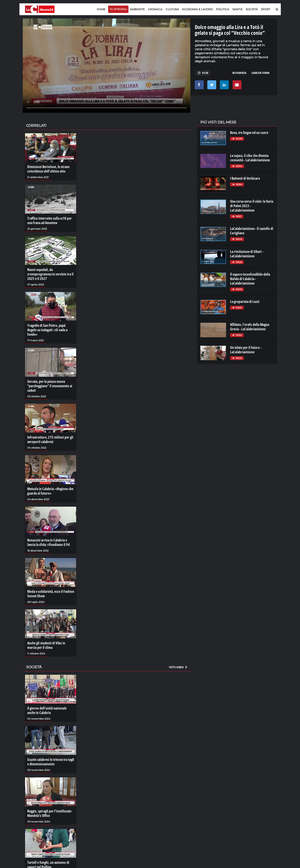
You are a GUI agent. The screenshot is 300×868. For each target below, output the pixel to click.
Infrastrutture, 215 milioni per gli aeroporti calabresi (50, 439)
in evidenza (239, 73)
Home (101, 9)
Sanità (237, 9)
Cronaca (155, 9)
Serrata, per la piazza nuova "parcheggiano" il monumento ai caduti (50, 386)
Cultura (172, 9)
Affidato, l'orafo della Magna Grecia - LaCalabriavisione (250, 327)
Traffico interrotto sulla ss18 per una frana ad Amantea (49, 221)
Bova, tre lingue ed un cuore (249, 133)
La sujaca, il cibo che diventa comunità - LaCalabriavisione (250, 158)
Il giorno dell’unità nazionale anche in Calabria (47, 710)
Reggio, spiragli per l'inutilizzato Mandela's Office (49, 813)
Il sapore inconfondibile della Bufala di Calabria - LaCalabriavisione (250, 279)
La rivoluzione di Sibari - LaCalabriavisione (247, 254)
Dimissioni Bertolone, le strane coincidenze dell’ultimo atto (48, 169)
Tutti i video (178, 667)
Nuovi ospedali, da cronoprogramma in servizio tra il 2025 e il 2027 (50, 274)
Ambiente (137, 9)
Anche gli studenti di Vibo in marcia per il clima (46, 645)
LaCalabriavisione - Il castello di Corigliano (252, 231)
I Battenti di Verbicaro (245, 178)
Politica (223, 9)
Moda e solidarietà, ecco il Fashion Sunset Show (51, 594)
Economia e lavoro (197, 9)
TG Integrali (118, 9)
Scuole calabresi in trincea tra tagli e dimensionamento (51, 762)
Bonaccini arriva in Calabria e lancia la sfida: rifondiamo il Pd (48, 542)
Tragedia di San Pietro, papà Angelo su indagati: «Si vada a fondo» (47, 330)
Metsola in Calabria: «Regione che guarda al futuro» (50, 491)
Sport (266, 9)
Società (252, 9)
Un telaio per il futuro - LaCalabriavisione (246, 350)
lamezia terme (261, 73)
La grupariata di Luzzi (245, 302)
